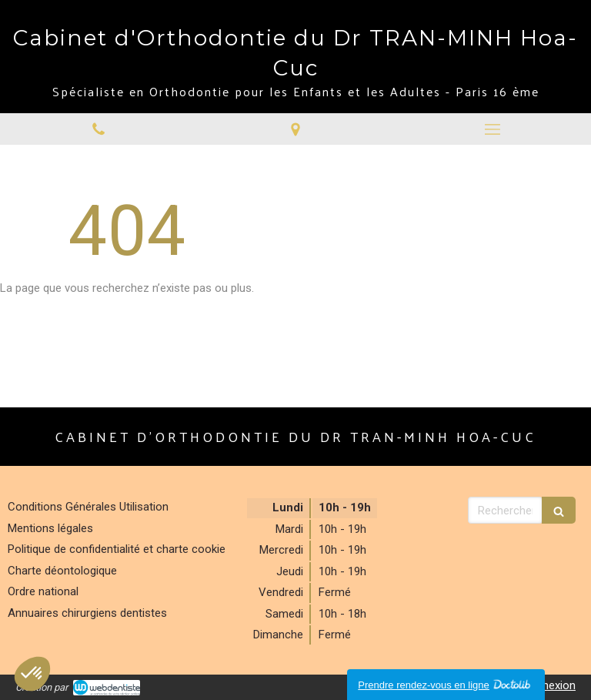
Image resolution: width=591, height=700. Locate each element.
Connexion (549, 685)
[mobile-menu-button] (492, 129)
